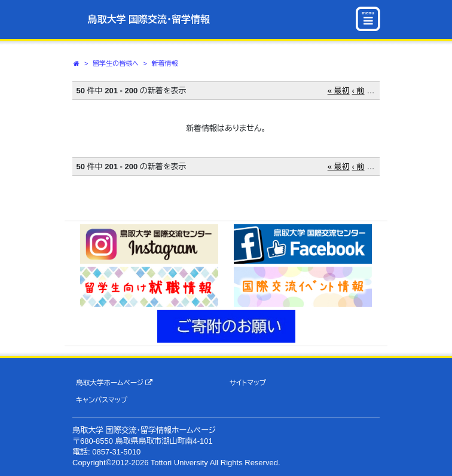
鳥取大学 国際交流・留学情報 (149, 19)
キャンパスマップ (102, 400)
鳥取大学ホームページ (114, 383)
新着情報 (165, 63)
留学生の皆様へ (116, 63)
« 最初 (339, 91)
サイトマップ (248, 382)
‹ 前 (358, 91)
